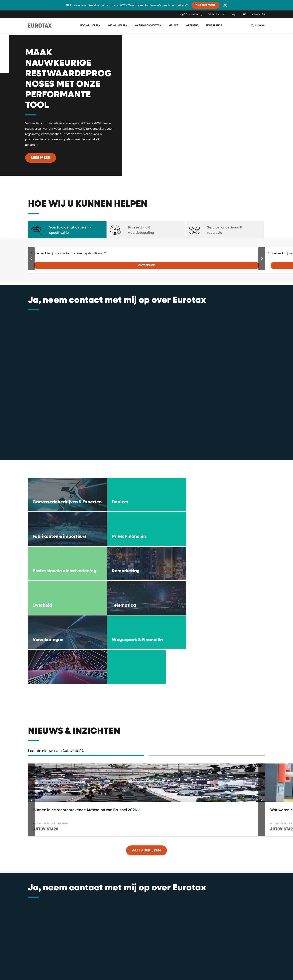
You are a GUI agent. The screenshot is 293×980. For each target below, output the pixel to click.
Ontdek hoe (146, 265)
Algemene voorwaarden (200, 960)
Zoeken (258, 25)
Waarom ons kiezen (148, 25)
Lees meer (41, 158)
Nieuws (173, 25)
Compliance (257, 960)
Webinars (192, 25)
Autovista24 (258, 14)
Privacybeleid (142, 960)
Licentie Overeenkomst (85, 960)
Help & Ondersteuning (191, 14)
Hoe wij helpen (90, 25)
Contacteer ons (216, 14)
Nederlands (214, 25)
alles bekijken (146, 747)
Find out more (205, 5)
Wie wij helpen (117, 25)
